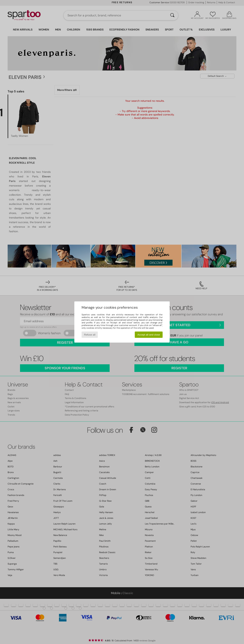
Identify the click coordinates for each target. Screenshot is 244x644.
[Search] (172, 15)
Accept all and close (149, 335)
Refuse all (90, 335)
